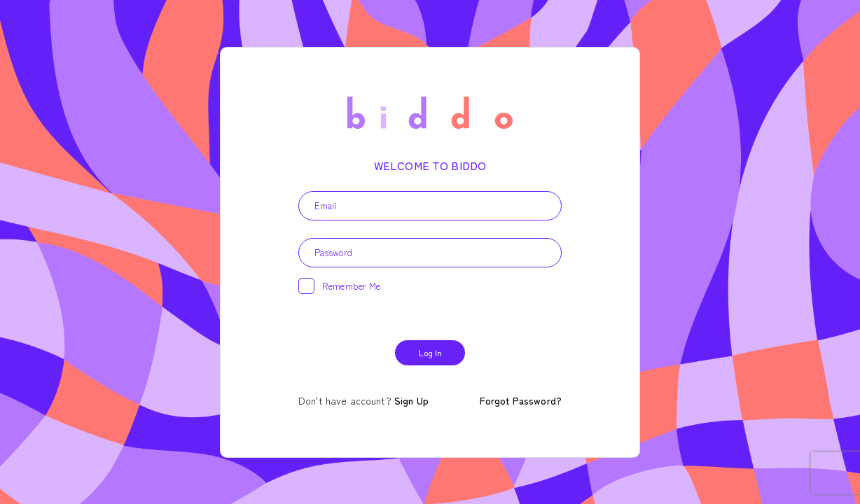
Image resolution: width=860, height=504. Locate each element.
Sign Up (411, 400)
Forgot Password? (521, 400)
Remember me (345, 286)
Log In (430, 352)
